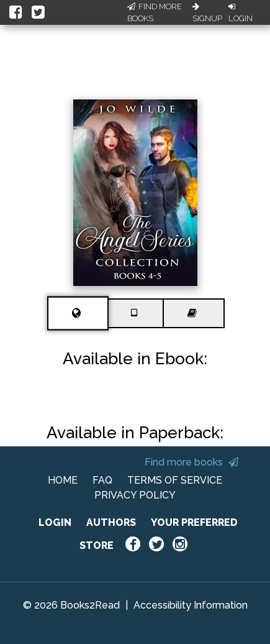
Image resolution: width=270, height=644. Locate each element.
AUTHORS (111, 522)
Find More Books (155, 13)
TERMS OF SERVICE (175, 480)
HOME (63, 480)
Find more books (191, 462)
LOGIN (55, 522)
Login (241, 13)
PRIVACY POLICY (135, 495)
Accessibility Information (191, 605)
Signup (207, 13)
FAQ (102, 480)
